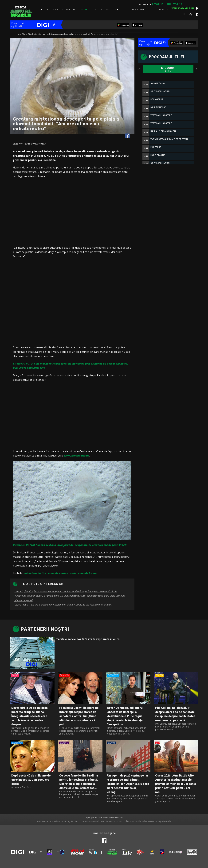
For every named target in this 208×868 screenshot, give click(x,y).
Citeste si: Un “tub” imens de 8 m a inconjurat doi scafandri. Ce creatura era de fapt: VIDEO (70, 545)
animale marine (58, 573)
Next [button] (197, 69)
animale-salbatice (35, 573)
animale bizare (87, 573)
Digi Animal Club (107, 10)
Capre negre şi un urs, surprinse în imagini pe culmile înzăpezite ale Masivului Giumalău (63, 605)
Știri (85, 10)
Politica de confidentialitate (136, 821)
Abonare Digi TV (66, 821)
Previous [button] (139, 69)
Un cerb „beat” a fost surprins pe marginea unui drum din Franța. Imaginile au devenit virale (66, 591)
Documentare (135, 10)
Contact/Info (88, 821)
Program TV (160, 10)
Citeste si (32, 34)
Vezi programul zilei (183, 8)
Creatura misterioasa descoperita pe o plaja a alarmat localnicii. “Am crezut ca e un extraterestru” (78, 34)
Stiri (24, 34)
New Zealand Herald (77, 456)
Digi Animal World (21, 12)
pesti (73, 573)
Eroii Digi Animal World (58, 10)
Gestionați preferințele (161, 821)
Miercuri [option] (168, 69)
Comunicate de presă (47, 821)
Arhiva (78, 821)
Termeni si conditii (114, 821)
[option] (168, 154)
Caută (191, 14)
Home (17, 34)
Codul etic (100, 821)
